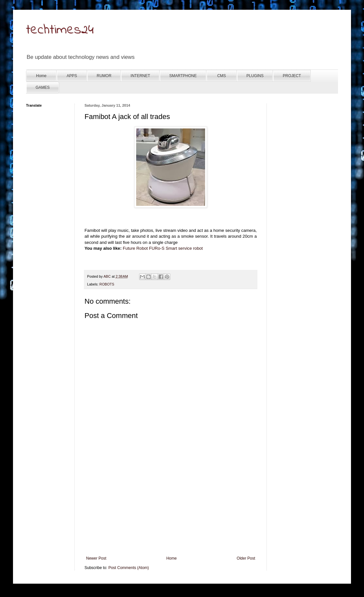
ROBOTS (107, 284)
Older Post (246, 558)
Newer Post (96, 558)
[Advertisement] (171, 507)
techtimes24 (60, 30)
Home (172, 558)
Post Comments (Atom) (129, 568)
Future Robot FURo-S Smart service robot (163, 248)
